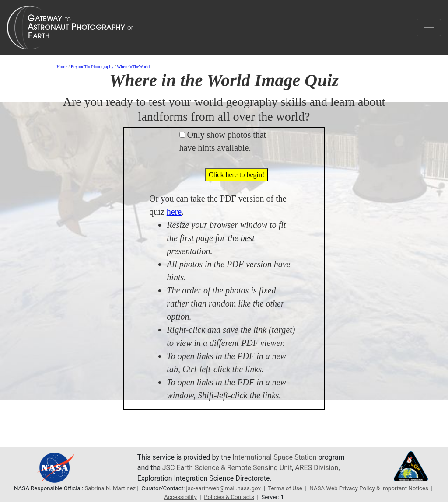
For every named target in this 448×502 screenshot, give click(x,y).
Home (62, 67)
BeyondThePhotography (92, 67)
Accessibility (180, 497)
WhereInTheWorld (133, 67)
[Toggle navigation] (429, 28)
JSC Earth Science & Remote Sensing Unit (227, 468)
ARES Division (317, 468)
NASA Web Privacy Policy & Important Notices (369, 488)
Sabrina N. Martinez (110, 488)
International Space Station (274, 457)
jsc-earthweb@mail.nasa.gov (224, 488)
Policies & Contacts (229, 497)
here (174, 212)
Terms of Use (285, 488)
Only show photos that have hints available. (223, 141)
